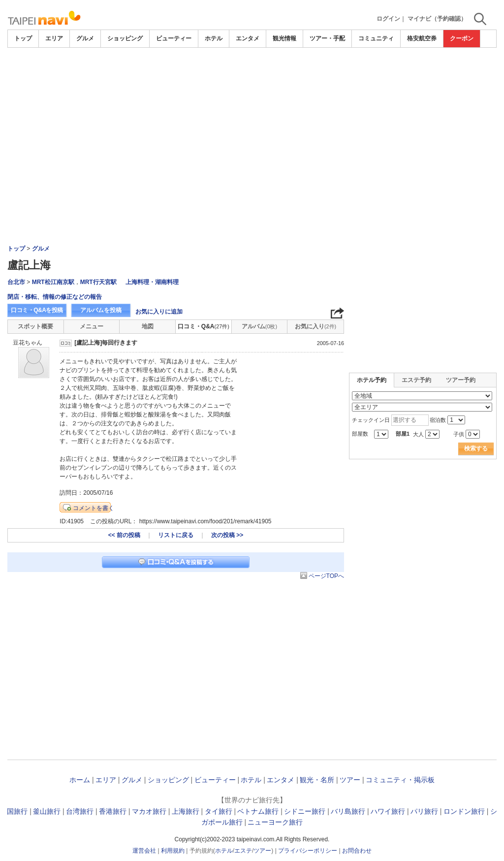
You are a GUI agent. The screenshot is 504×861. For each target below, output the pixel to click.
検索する (476, 448)
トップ (23, 38)
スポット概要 (35, 326)
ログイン (388, 19)
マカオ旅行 (149, 811)
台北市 (16, 282)
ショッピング (125, 38)
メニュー (92, 326)
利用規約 (173, 851)
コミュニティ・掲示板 (400, 780)
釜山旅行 (47, 811)
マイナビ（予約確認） (437, 19)
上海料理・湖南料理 (152, 282)
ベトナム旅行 (258, 811)
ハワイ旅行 (388, 811)
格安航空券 (422, 38)
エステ (243, 851)
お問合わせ (357, 851)
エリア (54, 38)
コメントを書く (94, 508)
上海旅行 (186, 811)
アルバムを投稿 (101, 310)
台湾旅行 (80, 811)
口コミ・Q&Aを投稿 (37, 310)
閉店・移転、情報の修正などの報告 (55, 297)
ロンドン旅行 (464, 811)
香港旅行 (113, 811)
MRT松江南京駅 (53, 282)
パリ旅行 (424, 811)
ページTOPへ (326, 576)
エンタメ (248, 38)
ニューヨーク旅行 (275, 822)
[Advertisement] (252, 75)
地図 (148, 326)
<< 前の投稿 (124, 535)
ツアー (350, 780)
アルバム (259, 326)
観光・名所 (317, 780)
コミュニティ (376, 38)
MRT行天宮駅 (98, 282)
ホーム (80, 780)
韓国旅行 (14, 811)
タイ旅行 (219, 811)
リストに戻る (176, 535)
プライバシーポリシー (308, 851)
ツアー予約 (461, 380)
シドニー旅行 (305, 811)
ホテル (214, 38)
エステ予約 (416, 380)
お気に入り (315, 326)
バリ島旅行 (348, 811)
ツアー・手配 (327, 38)
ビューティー (174, 38)
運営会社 (144, 851)
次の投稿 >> (227, 535)
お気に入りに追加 (159, 312)
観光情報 (284, 38)
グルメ (85, 38)
